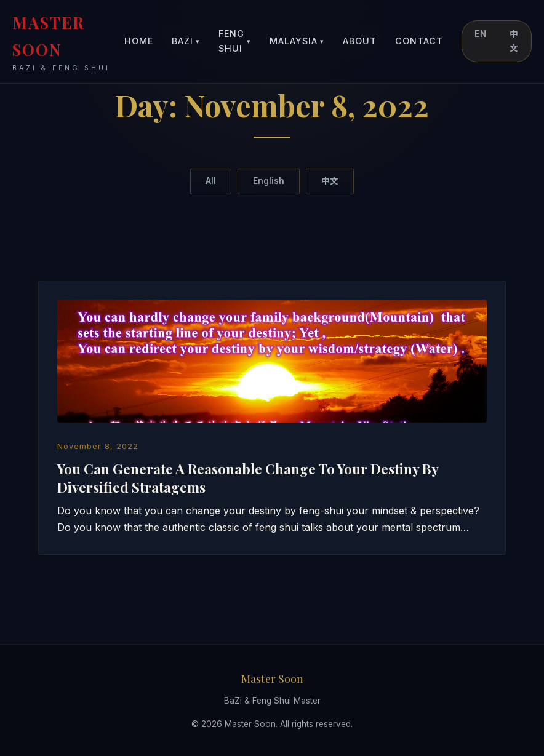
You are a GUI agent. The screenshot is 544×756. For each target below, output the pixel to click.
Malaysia (297, 42)
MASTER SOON (68, 43)
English (269, 181)
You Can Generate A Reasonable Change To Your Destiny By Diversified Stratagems (248, 478)
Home (139, 41)
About (360, 41)
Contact (419, 41)
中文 (514, 41)
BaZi (186, 42)
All (211, 181)
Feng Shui (235, 41)
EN (481, 34)
